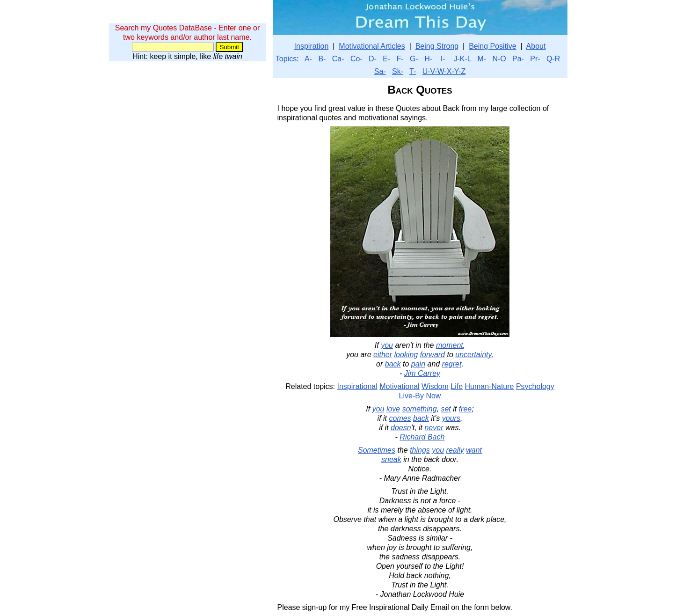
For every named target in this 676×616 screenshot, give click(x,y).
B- (322, 59)
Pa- (518, 59)
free (465, 409)
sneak (391, 459)
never (434, 428)
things (420, 450)
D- (373, 59)
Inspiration (312, 46)
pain (418, 364)
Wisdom (435, 386)
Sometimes (377, 450)
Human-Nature (490, 386)
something (420, 409)
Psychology (535, 386)
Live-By (411, 396)
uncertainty (473, 355)
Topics (286, 59)
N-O (499, 59)
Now (433, 396)
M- (482, 59)
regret (452, 364)
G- (414, 59)
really (455, 450)
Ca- (338, 59)
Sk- (398, 71)
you (387, 345)
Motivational (399, 386)
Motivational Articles (372, 46)
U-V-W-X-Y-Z (444, 71)
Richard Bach (422, 437)
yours (451, 418)
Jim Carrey (422, 373)
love (393, 409)
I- (443, 59)
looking (406, 355)
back (393, 364)
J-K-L (462, 59)
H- (428, 59)
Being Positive (492, 46)
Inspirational (357, 386)
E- (386, 59)
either (383, 355)
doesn (401, 428)
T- (413, 71)
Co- (356, 59)
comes (400, 418)
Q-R (553, 59)
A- (308, 59)
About (536, 46)
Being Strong (437, 46)
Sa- (380, 71)
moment (450, 345)
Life (457, 386)
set (446, 409)
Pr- (535, 59)
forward (432, 355)
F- (400, 59)
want (474, 450)
